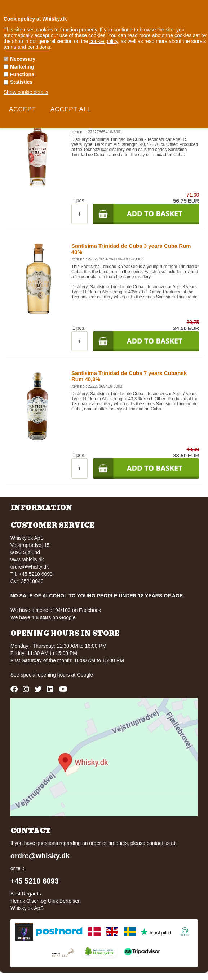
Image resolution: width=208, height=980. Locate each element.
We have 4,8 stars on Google (43, 617)
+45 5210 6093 (35, 881)
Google (85, 675)
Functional (23, 74)
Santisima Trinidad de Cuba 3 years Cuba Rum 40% (131, 249)
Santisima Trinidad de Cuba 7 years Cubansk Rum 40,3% (129, 376)
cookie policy (104, 41)
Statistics (21, 82)
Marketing (22, 67)
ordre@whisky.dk (30, 567)
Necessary (23, 59)
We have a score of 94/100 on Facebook (56, 610)
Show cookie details (26, 92)
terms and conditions (27, 47)
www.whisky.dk (27, 560)
